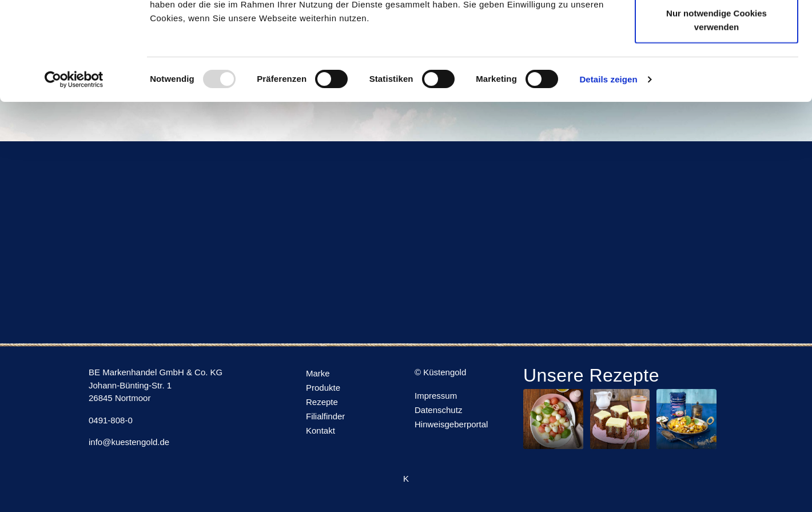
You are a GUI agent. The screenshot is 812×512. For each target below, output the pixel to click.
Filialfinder (325, 416)
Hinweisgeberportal (451, 424)
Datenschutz (438, 410)
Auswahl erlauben (717, 68)
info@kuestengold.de (129, 442)
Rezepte (322, 402)
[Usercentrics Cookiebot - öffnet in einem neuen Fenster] (74, 172)
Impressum (436, 396)
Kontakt (321, 430)
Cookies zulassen (717, 30)
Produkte (323, 388)
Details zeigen (608, 171)
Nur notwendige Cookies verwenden (717, 112)
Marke (318, 373)
